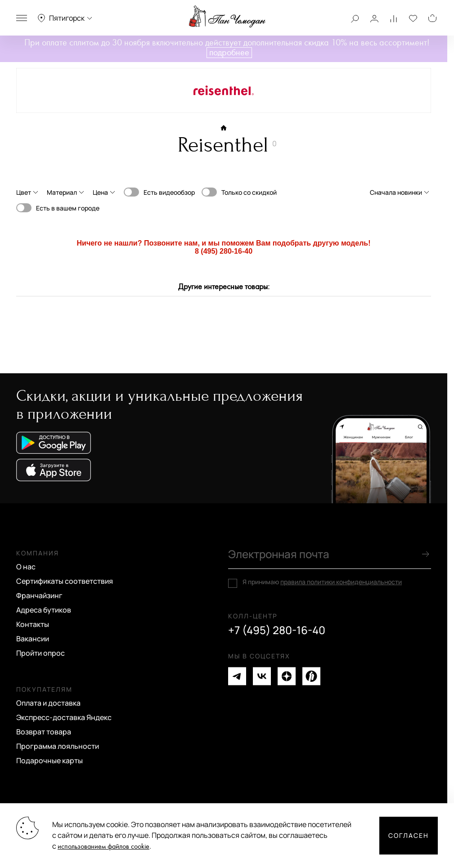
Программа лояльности (58, 746)
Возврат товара (44, 732)
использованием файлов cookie (103, 847)
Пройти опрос (40, 653)
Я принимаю (322, 582)
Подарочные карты (49, 761)
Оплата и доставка (48, 703)
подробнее (229, 53)
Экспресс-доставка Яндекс (64, 717)
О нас (26, 567)
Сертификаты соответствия (65, 581)
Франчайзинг (39, 595)
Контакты (33, 624)
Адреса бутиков (44, 610)
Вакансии (33, 639)
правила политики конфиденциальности (341, 582)
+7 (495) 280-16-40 (277, 630)
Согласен (409, 835)
